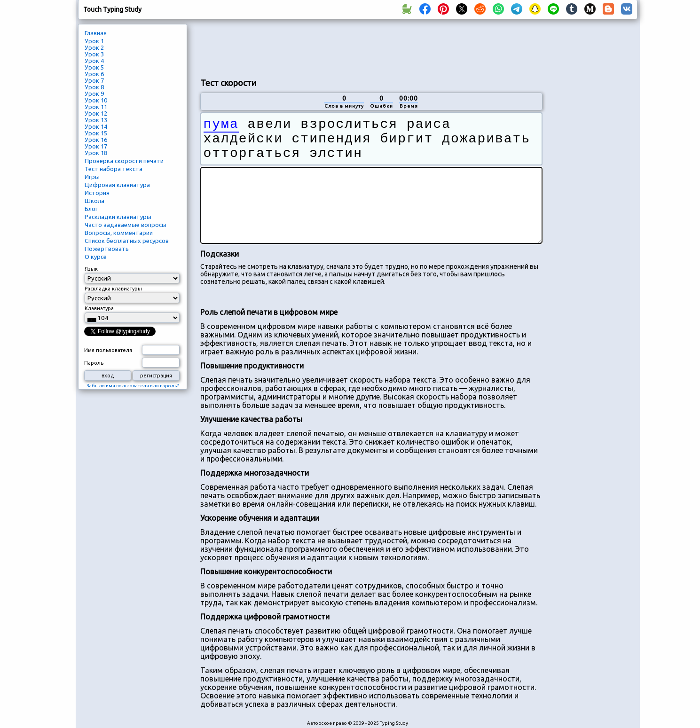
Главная (96, 33)
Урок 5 (94, 67)
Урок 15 (96, 133)
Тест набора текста (114, 169)
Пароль (94, 363)
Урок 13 (96, 120)
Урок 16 (96, 140)
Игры (92, 177)
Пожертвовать (107, 249)
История (97, 193)
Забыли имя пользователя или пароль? (133, 386)
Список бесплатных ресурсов (127, 241)
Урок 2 (94, 47)
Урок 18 (96, 153)
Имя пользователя (108, 350)
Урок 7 (94, 80)
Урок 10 (96, 100)
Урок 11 (96, 107)
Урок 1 (94, 41)
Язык (91, 269)
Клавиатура (99, 308)
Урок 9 (94, 94)
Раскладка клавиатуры (113, 289)
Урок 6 (94, 74)
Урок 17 (96, 146)
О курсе (96, 257)
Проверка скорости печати (124, 161)
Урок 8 (94, 87)
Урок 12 (96, 113)
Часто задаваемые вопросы (126, 225)
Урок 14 (96, 126)
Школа (94, 201)
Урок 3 (94, 54)
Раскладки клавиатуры (118, 217)
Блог (91, 209)
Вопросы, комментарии (119, 233)
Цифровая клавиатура (117, 185)
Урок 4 (94, 61)
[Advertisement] (371, 47)
